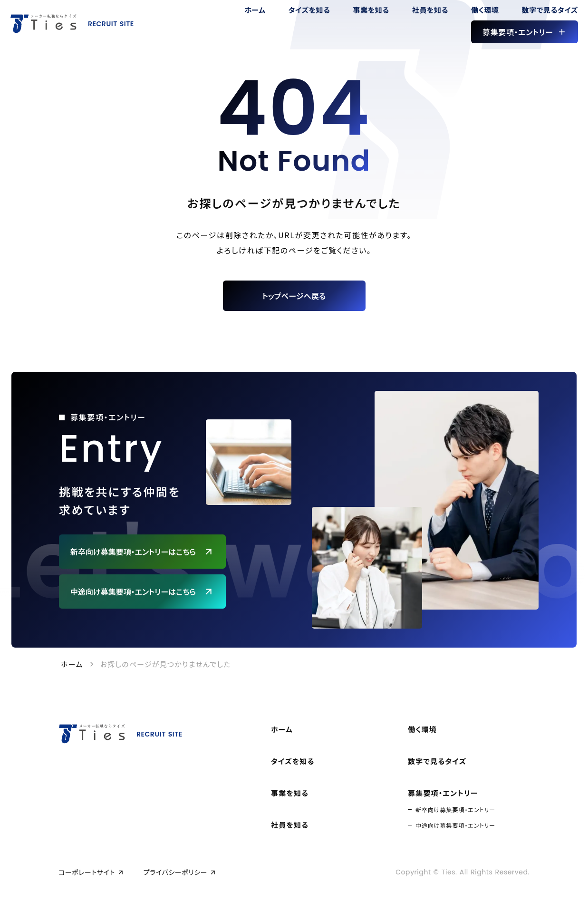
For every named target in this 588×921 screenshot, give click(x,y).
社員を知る (290, 825)
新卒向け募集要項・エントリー (455, 810)
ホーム (72, 664)
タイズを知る (293, 761)
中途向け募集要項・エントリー (455, 825)
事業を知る (290, 793)
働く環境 (422, 729)
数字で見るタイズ (437, 761)
